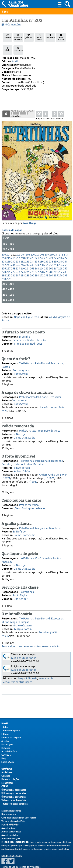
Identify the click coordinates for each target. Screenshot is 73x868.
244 (13, 251)
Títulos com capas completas (15, 804)
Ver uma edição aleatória (13, 821)
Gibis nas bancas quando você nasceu (19, 818)
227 (65, 244)
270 (4, 258)
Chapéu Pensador (51, 391)
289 (27, 262)
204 (23, 241)
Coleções (6, 776)
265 (46, 255)
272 (13, 258)
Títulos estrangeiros (11, 731)
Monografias (7, 783)
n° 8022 (33, 476)
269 (65, 255)
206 (33, 241)
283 (65, 258)
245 (18, 251)
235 (37, 248)
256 (4, 255)
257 (8, 255)
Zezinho (6, 458)
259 (18, 255)
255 (65, 251)
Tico (51, 522)
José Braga (30, 209)
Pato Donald (42, 357)
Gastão (6, 361)
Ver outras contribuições (17, 682)
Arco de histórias (9, 751)
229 (8, 248)
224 (51, 244)
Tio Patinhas (26, 357)
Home (5, 724)
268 (60, 255)
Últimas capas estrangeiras (14, 797)
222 (41, 244)
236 (41, 248)
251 (46, 251)
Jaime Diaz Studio (25, 432)
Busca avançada (9, 814)
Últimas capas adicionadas (14, 790)
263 (37, 255)
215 (8, 244)
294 (51, 262)
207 (37, 241)
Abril (15, 61)
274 (23, 258)
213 (66, 241)
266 (51, 255)
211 (56, 241)
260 (23, 255)
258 (13, 255)
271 (8, 258)
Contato (6, 755)
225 (56, 244)
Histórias (6, 748)
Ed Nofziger (20, 428)
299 (8, 265)
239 (56, 248)
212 (61, 241)
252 (51, 251)
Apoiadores (7, 772)
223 (46, 244)
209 (47, 241)
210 (51, 241)
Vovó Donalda (44, 552)
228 (4, 248)
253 (56, 251)
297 (65, 262)
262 (32, 255)
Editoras (5, 734)
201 (8, 241)
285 (8, 262)
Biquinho (25, 331)
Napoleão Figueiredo (27, 311)
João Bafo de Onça (49, 425)
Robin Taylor (20, 589)
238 (51, 248)
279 (46, 258)
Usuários (7, 769)
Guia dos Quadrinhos (24, 658)
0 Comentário (13, 25)
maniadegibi (46, 679)
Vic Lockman (20, 395)
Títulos (5, 727)
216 (13, 244)
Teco (58, 522)
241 (65, 248)
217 (18, 244)
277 (37, 258)
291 (37, 262)
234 (32, 248)
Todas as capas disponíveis (14, 800)
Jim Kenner (21, 593)
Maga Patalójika (20, 616)
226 (60, 244)
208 (42, 241)
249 (37, 251)
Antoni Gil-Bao (23, 465)
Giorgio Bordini (23, 623)
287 (18, 262)
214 (4, 244)
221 (37, 244)
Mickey (23, 425)
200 (4, 241)
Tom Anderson (21, 462)
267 (56, 255)
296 (60, 262)
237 (46, 248)
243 (8, 251)
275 (27, 258)
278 (41, 258)
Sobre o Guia (8, 762)
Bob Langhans (21, 364)
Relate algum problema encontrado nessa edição (31, 647)
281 (56, 258)
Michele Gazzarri (22, 620)
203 (18, 241)
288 (23, 262)
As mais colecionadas (11, 832)
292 (41, 262)
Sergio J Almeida (27, 679)
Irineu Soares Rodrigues (28, 338)
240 (60, 248)
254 (60, 251)
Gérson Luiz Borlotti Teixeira (29, 334)
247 (27, 251)
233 (27, 248)
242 (4, 251)
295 (56, 262)
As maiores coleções (11, 839)
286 (13, 262)
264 (41, 255)
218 (23, 244)
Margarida (57, 357)
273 (18, 258)
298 (4, 265)
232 (23, 248)
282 (60, 258)
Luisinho (18, 458)
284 (4, 262)
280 (51, 258)
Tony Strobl (21, 368)
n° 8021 (50, 472)
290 (32, 262)
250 (41, 251)
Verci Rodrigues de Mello (30, 502)
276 (32, 258)
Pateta (32, 425)
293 (46, 262)
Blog (4, 758)
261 (27, 255)
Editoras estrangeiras (11, 738)
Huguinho (57, 455)
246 (23, 251)
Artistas (5, 741)
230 (13, 248)
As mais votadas (9, 828)
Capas (5, 786)
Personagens (7, 745)
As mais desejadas (10, 835)
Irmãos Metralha (34, 458)
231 (18, 248)
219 (27, 244)
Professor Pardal (29, 391)
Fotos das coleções (10, 779)
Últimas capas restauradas (14, 793)
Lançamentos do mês (11, 811)
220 (32, 244)
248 (32, 251)
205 (28, 241)
